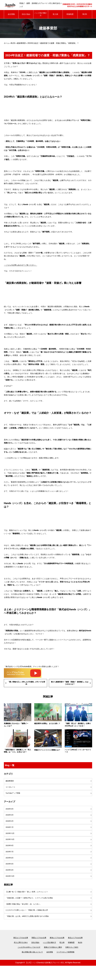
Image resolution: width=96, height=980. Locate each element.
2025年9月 (10, 854)
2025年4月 (10, 880)
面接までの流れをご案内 (53, 961)
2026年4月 (10, 815)
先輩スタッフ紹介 (73, 961)
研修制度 (70, 14)
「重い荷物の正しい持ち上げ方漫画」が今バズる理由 (26, 683)
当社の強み (26, 14)
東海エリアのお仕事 (58, 951)
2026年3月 (10, 821)
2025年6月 (10, 867)
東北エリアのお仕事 (77, 951)
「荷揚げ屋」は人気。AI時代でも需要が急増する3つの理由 (29, 929)
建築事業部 (21, 43)
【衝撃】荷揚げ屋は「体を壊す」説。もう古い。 (25, 916)
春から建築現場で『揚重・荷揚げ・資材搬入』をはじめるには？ (70, 683)
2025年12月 (10, 841)
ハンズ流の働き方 (41, 14)
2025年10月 (10, 847)
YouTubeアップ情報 (14, 798)
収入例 (55, 14)
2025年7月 (10, 861)
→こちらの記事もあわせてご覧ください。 (20, 265)
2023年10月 (10, 887)
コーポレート (11, 792)
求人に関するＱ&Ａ (19, 956)
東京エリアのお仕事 (19, 951)
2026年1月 (10, 834)
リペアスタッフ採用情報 (66, 966)
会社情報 (11, 14)
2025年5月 (10, 874)
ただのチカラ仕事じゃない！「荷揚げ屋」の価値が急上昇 (28, 923)
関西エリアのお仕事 (38, 951)
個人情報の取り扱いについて (31, 966)
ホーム (6, 43)
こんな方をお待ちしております (28, 961)
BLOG (85, 14)
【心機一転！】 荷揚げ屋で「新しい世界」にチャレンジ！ (29, 903)
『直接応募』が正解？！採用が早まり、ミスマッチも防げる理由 (31, 910)
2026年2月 (10, 828)
